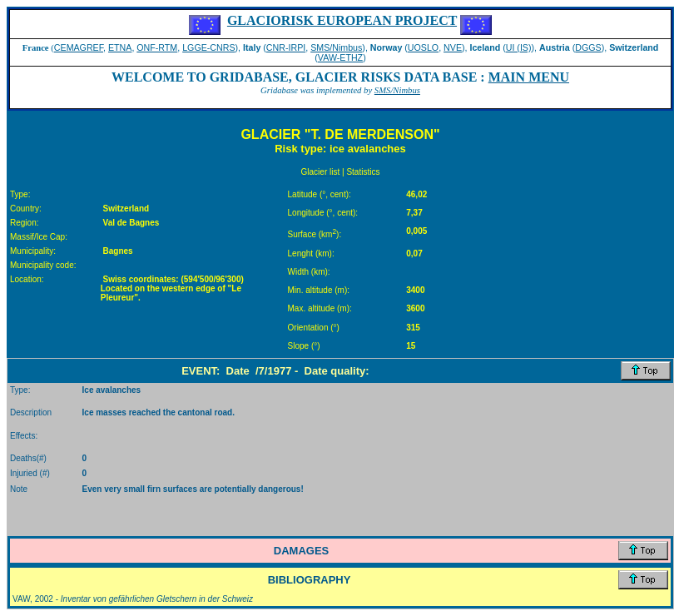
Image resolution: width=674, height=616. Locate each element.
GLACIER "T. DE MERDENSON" (340, 134)
